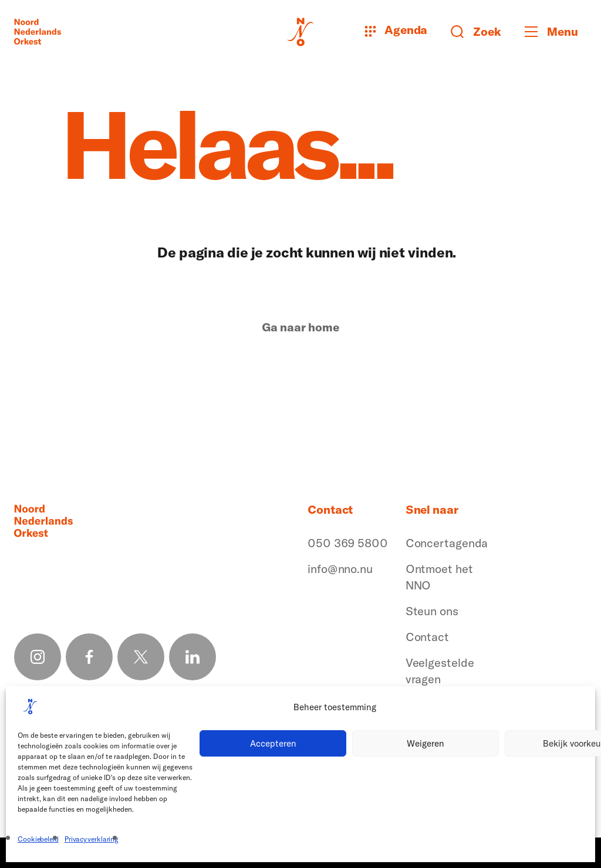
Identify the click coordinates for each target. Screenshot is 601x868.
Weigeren (426, 743)
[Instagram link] (38, 657)
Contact (427, 637)
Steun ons (432, 611)
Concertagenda (447, 543)
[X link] (141, 657)
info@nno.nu (340, 569)
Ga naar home (300, 327)
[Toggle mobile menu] (556, 32)
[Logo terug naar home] (38, 32)
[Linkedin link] (193, 657)
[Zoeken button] (476, 32)
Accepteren (273, 743)
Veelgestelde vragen (440, 671)
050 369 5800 (348, 543)
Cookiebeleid (38, 839)
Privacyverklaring (92, 839)
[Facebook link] (89, 657)
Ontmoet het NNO (439, 577)
